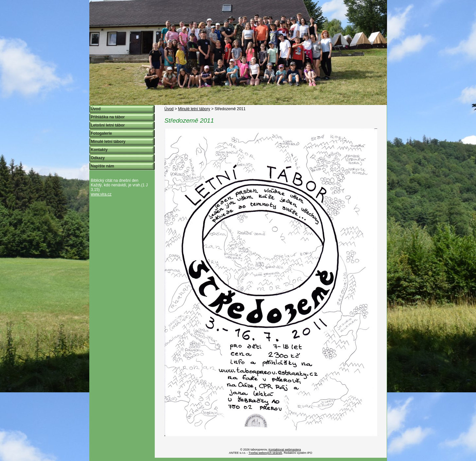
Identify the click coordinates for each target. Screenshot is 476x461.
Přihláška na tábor (108, 117)
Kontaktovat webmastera (285, 450)
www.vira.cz (101, 194)
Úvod (169, 109)
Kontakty (99, 150)
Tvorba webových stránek (265, 453)
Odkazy (98, 158)
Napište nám (103, 166)
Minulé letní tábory (194, 109)
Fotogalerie (102, 133)
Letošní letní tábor (108, 125)
